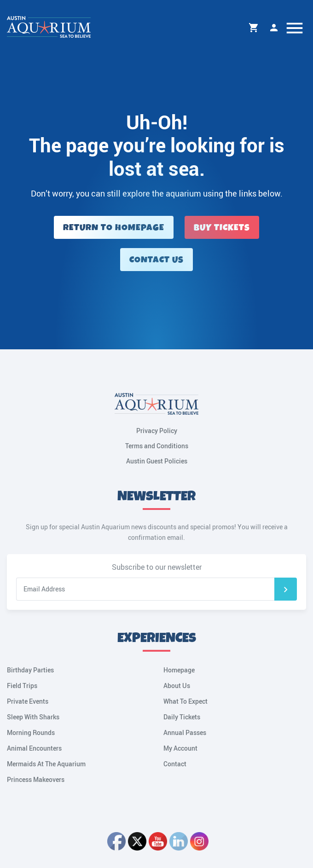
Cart (254, 28)
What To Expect (185, 701)
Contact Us (156, 260)
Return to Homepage (114, 228)
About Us (177, 686)
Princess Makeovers (36, 779)
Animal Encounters (34, 748)
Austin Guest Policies (157, 461)
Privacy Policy (157, 431)
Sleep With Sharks (33, 717)
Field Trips (22, 686)
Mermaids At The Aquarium (46, 764)
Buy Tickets (222, 228)
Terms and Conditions (157, 446)
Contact (175, 764)
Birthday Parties (30, 670)
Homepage (179, 670)
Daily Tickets (182, 717)
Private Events (28, 701)
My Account (274, 28)
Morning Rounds (31, 732)
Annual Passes (185, 732)
